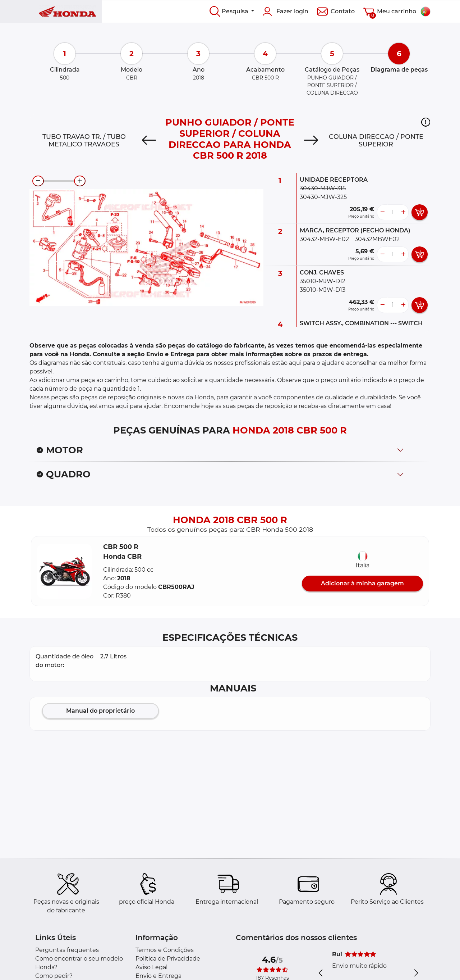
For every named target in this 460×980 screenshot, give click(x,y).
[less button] (382, 212)
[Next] (311, 141)
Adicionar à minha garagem (362, 583)
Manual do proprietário (100, 711)
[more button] (403, 212)
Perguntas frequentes (67, 950)
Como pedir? (54, 976)
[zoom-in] (80, 181)
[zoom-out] (38, 181)
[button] (426, 122)
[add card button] (420, 212)
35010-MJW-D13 (323, 290)
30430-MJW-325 (323, 197)
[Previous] (149, 141)
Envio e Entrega (158, 976)
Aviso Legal (151, 967)
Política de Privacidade (168, 959)
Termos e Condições (165, 950)
